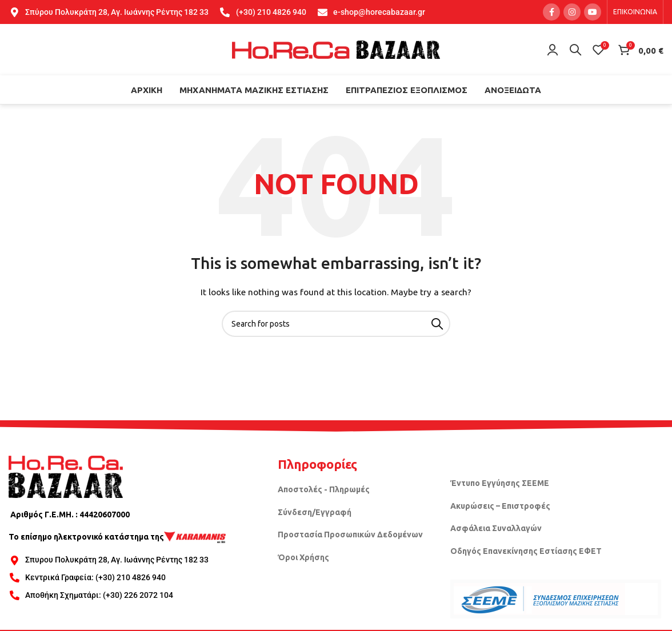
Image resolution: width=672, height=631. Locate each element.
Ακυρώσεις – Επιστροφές (500, 506)
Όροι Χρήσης (303, 557)
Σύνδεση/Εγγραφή (315, 512)
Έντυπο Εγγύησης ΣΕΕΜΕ (500, 483)
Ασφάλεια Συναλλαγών (496, 528)
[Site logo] (336, 49)
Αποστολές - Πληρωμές (324, 489)
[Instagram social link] (572, 12)
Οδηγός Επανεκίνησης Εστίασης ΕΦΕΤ (526, 551)
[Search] (575, 50)
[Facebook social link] (551, 12)
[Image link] (66, 476)
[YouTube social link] (593, 12)
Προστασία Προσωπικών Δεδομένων (350, 534)
